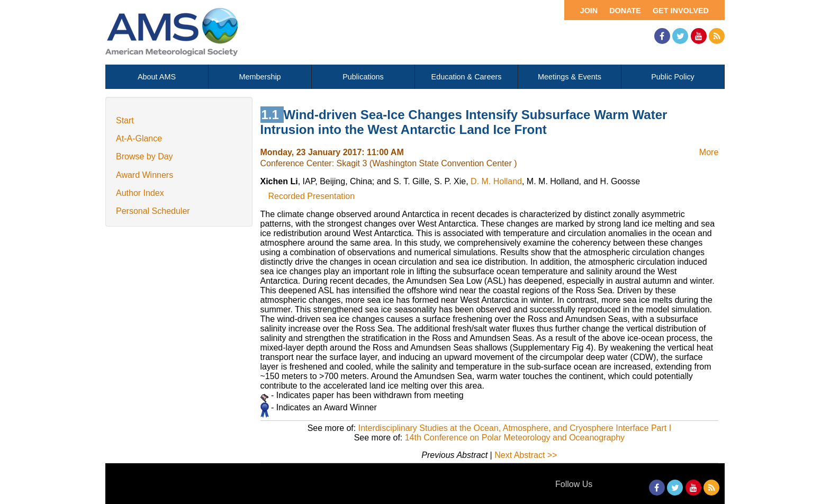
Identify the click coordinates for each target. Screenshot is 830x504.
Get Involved (681, 11)
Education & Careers (467, 77)
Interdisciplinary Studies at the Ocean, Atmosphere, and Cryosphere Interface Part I (515, 428)
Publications (363, 77)
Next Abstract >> (526, 455)
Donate (625, 11)
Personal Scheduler (153, 211)
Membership (260, 77)
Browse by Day (145, 156)
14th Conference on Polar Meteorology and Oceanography (515, 438)
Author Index (140, 193)
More (709, 152)
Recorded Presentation (312, 196)
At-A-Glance (139, 138)
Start (125, 120)
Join (589, 11)
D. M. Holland (496, 181)
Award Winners (145, 175)
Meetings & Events (570, 77)
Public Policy (673, 77)
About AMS (157, 77)
